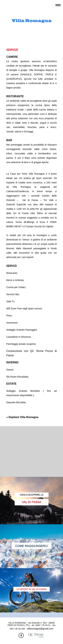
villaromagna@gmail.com (40, 629)
